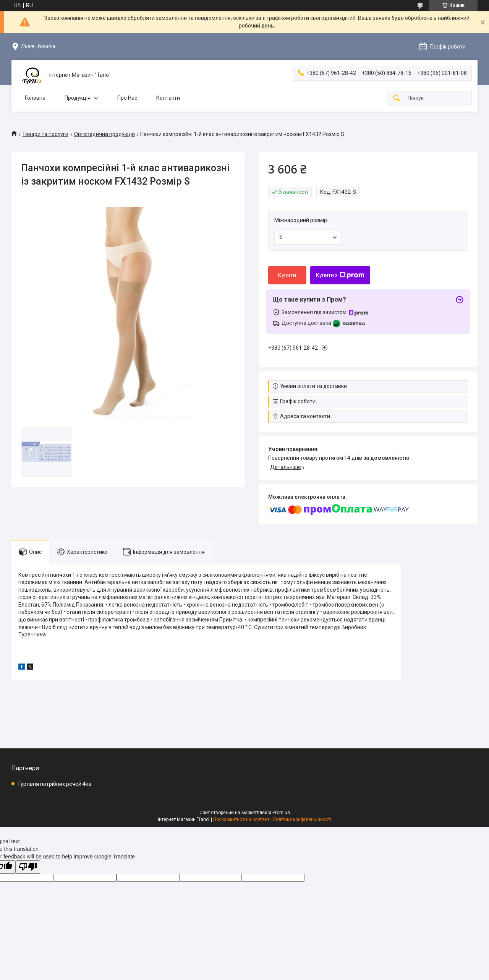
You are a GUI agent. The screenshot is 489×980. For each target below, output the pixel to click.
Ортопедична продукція (104, 134)
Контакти (168, 98)
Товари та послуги (45, 134)
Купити (287, 275)
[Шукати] (397, 98)
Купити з (340, 275)
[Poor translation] (28, 867)
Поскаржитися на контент (241, 819)
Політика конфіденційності (302, 819)
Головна (35, 98)
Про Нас (127, 98)
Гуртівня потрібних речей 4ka (55, 784)
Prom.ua (281, 813)
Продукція (78, 98)
